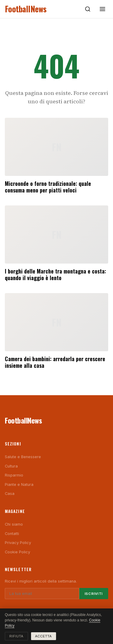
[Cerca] (88, 9)
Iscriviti (94, 594)
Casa (10, 494)
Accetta (44, 636)
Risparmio (14, 475)
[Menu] (102, 9)
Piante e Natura (19, 485)
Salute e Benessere (23, 457)
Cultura (11, 466)
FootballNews (26, 9)
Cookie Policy (17, 552)
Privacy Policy (18, 543)
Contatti (12, 534)
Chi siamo (14, 524)
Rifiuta (16, 636)
